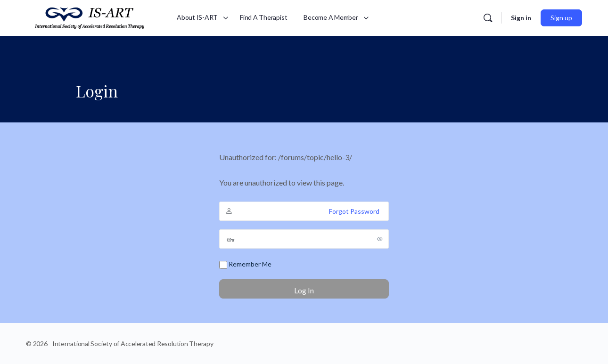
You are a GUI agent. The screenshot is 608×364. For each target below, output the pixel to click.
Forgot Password (354, 211)
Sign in (521, 18)
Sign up (561, 18)
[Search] (488, 18)
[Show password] (380, 239)
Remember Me (245, 264)
